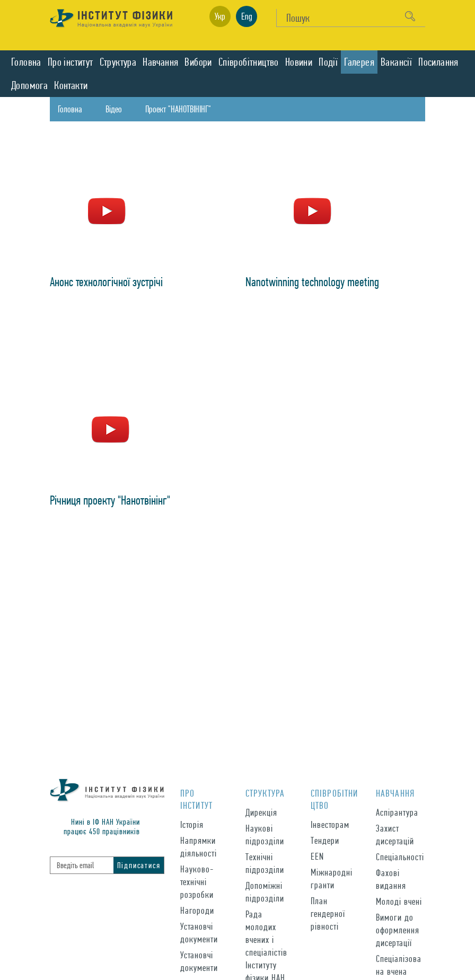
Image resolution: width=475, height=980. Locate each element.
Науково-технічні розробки (197, 882)
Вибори (198, 62)
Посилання (438, 62)
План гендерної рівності (328, 913)
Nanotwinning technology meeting (312, 282)
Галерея (359, 62)
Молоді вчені (399, 901)
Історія (192, 824)
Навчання (160, 62)
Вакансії (396, 62)
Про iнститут (71, 62)
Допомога (29, 85)
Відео (114, 109)
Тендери (325, 840)
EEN (317, 856)
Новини (299, 62)
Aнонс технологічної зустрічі (106, 282)
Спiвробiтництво (249, 62)
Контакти (71, 85)
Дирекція (261, 812)
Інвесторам (330, 824)
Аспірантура (397, 812)
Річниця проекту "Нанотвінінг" (110, 500)
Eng (247, 16)
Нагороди (197, 910)
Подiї (328, 62)
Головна (26, 62)
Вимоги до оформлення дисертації (398, 930)
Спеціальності (400, 857)
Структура (118, 62)
